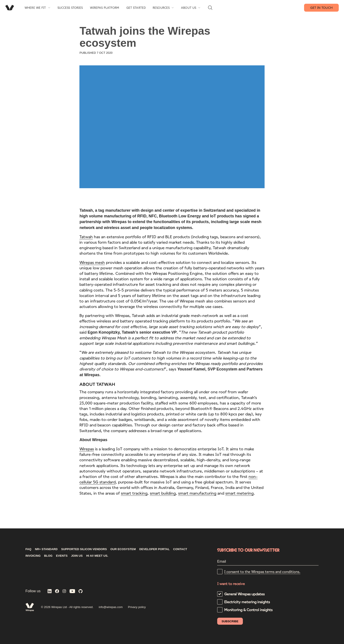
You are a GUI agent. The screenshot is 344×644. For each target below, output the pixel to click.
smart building (163, 494)
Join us (77, 556)
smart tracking (134, 494)
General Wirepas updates (244, 594)
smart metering (239, 494)
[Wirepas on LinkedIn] (50, 592)
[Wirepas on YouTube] (72, 592)
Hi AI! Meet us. (97, 556)
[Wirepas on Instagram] (64, 592)
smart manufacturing (197, 494)
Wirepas (87, 450)
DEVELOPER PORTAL (154, 549)
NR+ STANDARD (46, 549)
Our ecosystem (123, 549)
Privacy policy (137, 607)
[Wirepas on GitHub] (81, 592)
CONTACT (180, 549)
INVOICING (33, 556)
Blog (48, 556)
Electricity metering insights (247, 602)
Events (62, 556)
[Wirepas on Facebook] (57, 592)
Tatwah (86, 237)
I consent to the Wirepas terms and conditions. (262, 572)
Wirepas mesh (92, 263)
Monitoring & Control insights (248, 610)
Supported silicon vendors (84, 549)
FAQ (28, 549)
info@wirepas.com (111, 607)
